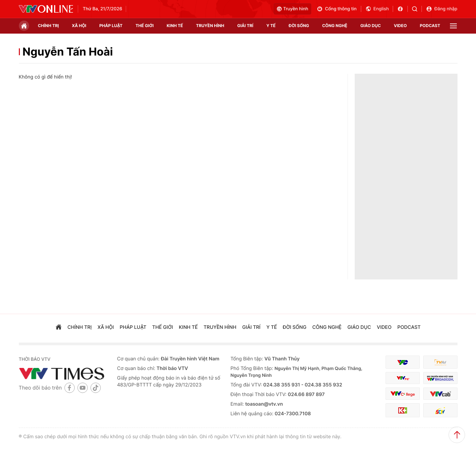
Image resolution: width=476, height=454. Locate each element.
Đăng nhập (442, 9)
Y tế (271, 26)
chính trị (48, 26)
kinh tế (175, 26)
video (400, 26)
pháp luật (111, 26)
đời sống (299, 26)
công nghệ (335, 26)
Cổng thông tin (337, 9)
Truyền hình (292, 9)
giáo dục (370, 26)
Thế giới (145, 26)
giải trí (245, 26)
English (377, 9)
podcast (430, 26)
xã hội (79, 26)
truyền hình (210, 26)
